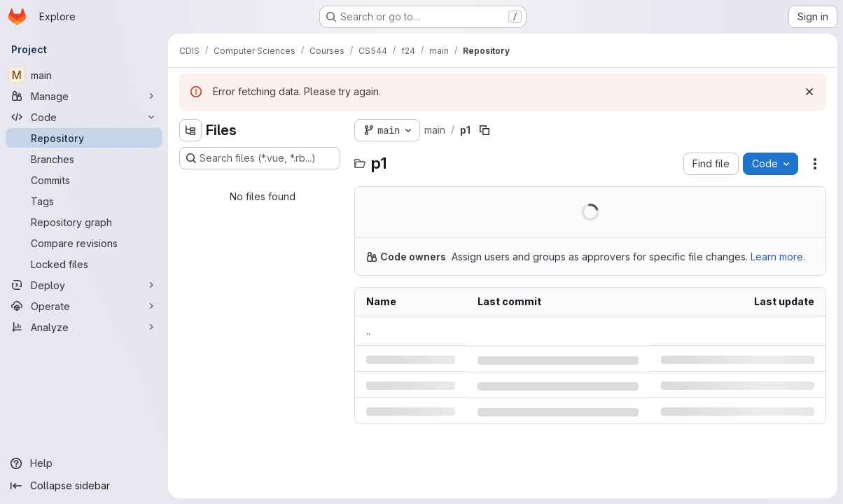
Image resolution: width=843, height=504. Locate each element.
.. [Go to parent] (368, 331)
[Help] (84, 463)
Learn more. (778, 257)
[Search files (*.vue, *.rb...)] (260, 158)
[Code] (84, 117)
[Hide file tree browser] (190, 130)
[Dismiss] (809, 92)
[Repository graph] (84, 222)
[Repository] (84, 138)
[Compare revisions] (84, 243)
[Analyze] (84, 327)
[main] (84, 75)
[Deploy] (84, 285)
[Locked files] (84, 264)
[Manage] (84, 96)
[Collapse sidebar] (84, 486)
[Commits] (84, 180)
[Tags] (84, 201)
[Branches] (84, 159)
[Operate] (84, 306)
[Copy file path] (485, 130)
